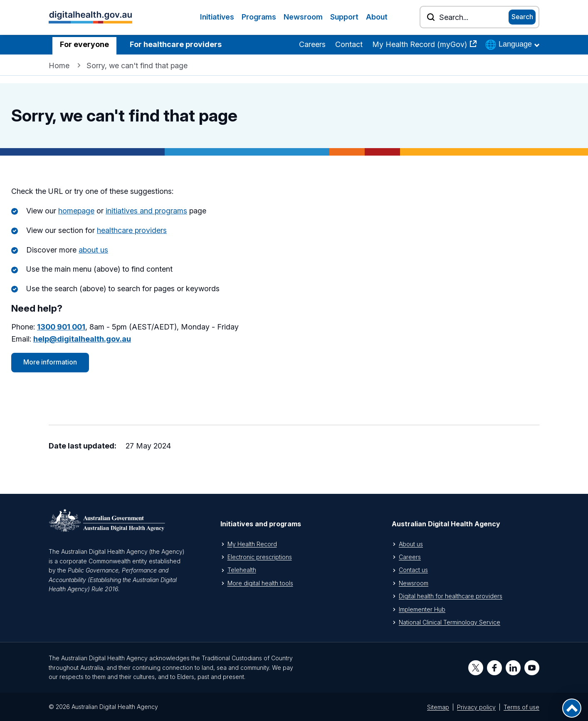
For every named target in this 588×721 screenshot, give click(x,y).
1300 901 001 (61, 327)
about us (93, 250)
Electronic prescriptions (260, 557)
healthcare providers (132, 230)
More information (50, 362)
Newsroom (303, 17)
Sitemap (438, 707)
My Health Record (252, 544)
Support (344, 17)
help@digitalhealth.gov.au (82, 339)
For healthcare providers (176, 44)
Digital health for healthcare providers (451, 596)
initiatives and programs (146, 211)
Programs (259, 17)
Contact (349, 44)
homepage (76, 211)
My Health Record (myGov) (421, 44)
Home (59, 66)
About (377, 17)
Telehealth (242, 570)
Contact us (413, 570)
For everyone (84, 44)
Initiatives (217, 17)
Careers (312, 44)
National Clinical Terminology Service (450, 622)
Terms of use (521, 707)
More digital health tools (260, 583)
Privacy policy (476, 707)
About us (411, 544)
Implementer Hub (422, 609)
